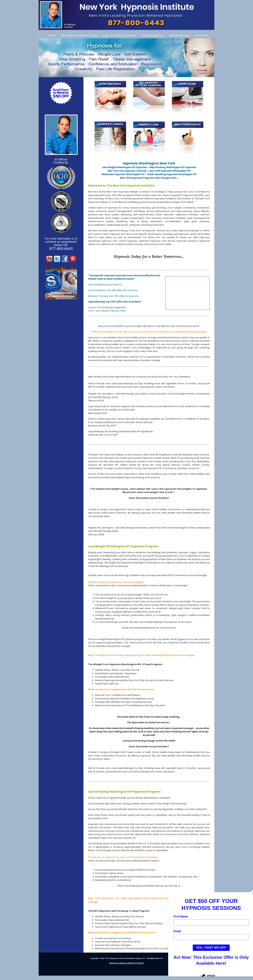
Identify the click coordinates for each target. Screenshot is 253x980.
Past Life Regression (153, 35)
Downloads (202, 35)
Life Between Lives (180, 35)
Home (52, 35)
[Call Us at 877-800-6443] (126, 15)
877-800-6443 (61, 249)
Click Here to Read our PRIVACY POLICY (126, 963)
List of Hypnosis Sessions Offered (79, 35)
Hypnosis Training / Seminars (120, 35)
